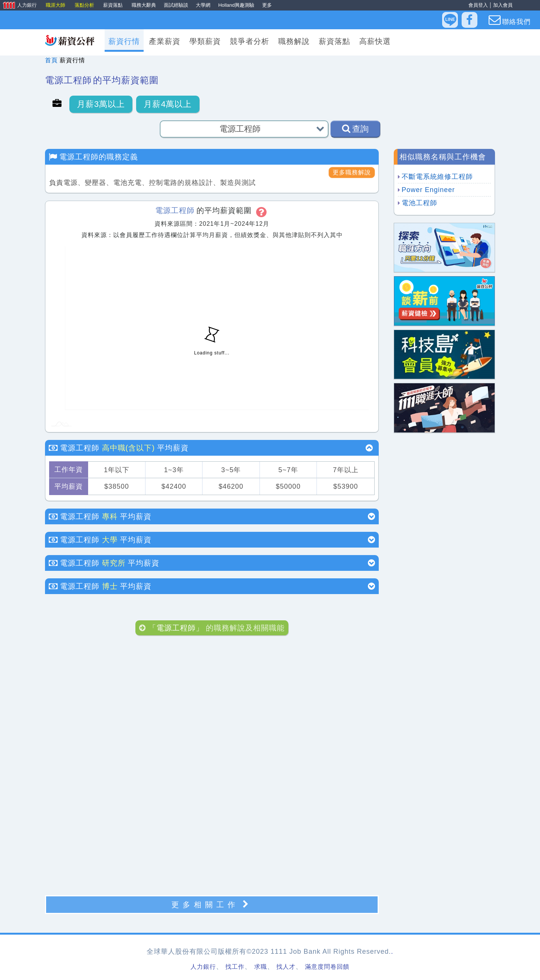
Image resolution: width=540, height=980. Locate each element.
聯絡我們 (510, 20)
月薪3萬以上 (101, 104)
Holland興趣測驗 (236, 5)
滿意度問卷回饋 (327, 967)
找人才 (286, 967)
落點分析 (85, 5)
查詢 (355, 129)
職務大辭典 (144, 5)
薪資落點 (114, 5)
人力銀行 (19, 6)
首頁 (51, 60)
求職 (261, 967)
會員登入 (478, 5)
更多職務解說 (352, 172)
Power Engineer (428, 190)
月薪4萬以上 (168, 104)
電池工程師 (419, 203)
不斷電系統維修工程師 (437, 177)
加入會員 (503, 5)
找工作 (235, 967)
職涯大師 (56, 5)
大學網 (203, 5)
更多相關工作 (212, 904)
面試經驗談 (176, 5)
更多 (267, 5)
